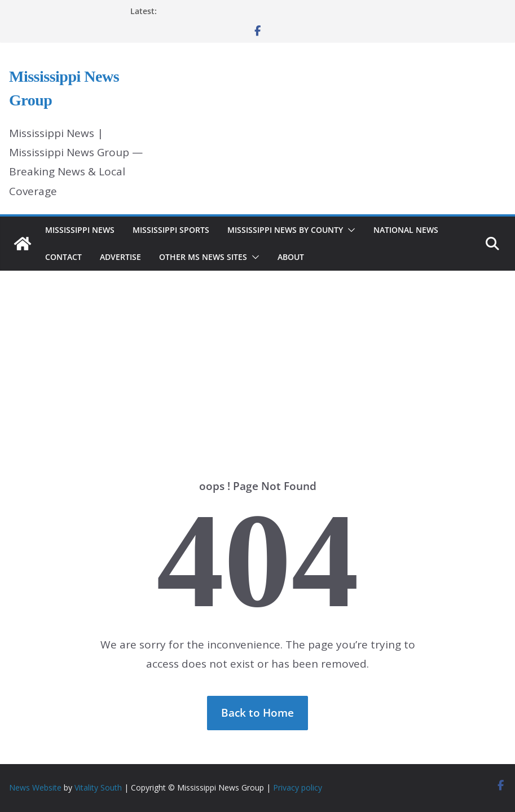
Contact (63, 257)
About (291, 257)
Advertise (120, 257)
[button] (349, 230)
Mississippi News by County (285, 230)
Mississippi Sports (171, 230)
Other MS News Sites (203, 257)
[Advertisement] (257, 358)
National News (406, 230)
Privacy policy (298, 787)
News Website (35, 787)
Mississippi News (80, 230)
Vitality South (98, 787)
